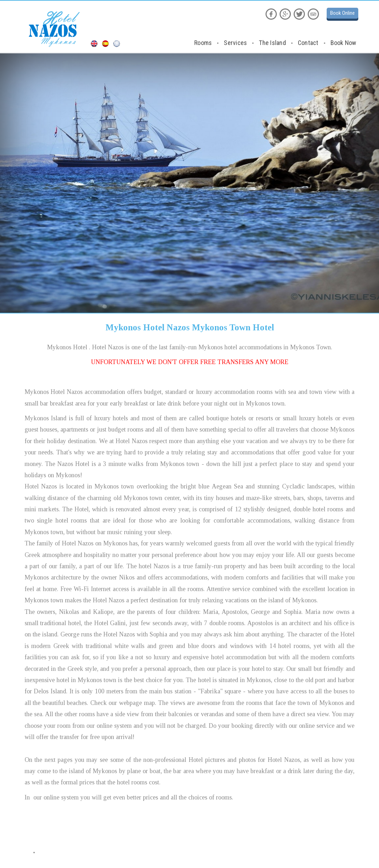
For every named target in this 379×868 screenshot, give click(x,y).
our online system (56, 797)
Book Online (342, 13)
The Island (272, 43)
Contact (308, 43)
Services (235, 43)
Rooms (203, 43)
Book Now (344, 43)
